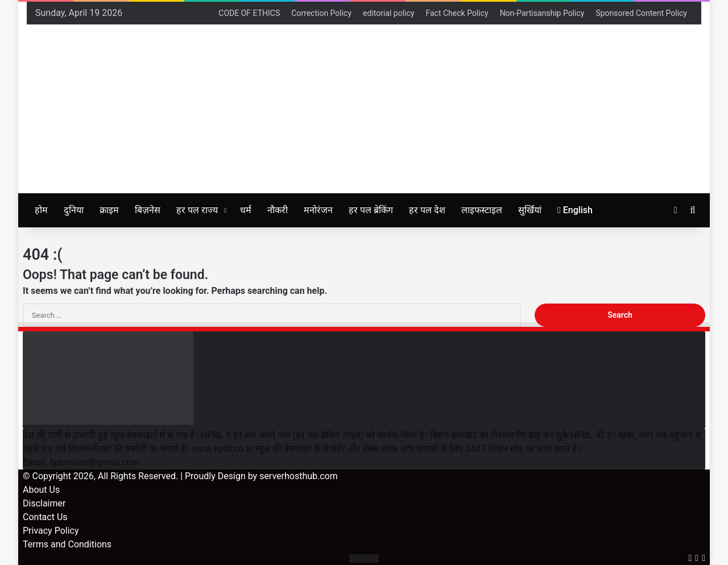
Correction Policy (321, 13)
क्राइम (109, 210)
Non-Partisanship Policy (542, 13)
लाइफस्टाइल (482, 210)
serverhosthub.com (299, 476)
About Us (41, 490)
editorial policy (388, 13)
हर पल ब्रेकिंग (371, 210)
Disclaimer (44, 503)
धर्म (246, 210)
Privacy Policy (51, 531)
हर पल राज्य (197, 210)
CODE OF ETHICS (249, 13)
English (575, 210)
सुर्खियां (530, 210)
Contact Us (45, 517)
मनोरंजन (318, 210)
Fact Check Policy (457, 13)
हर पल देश (427, 210)
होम (41, 210)
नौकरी (278, 210)
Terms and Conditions (67, 544)
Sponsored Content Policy (641, 13)
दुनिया (74, 210)
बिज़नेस (148, 210)
